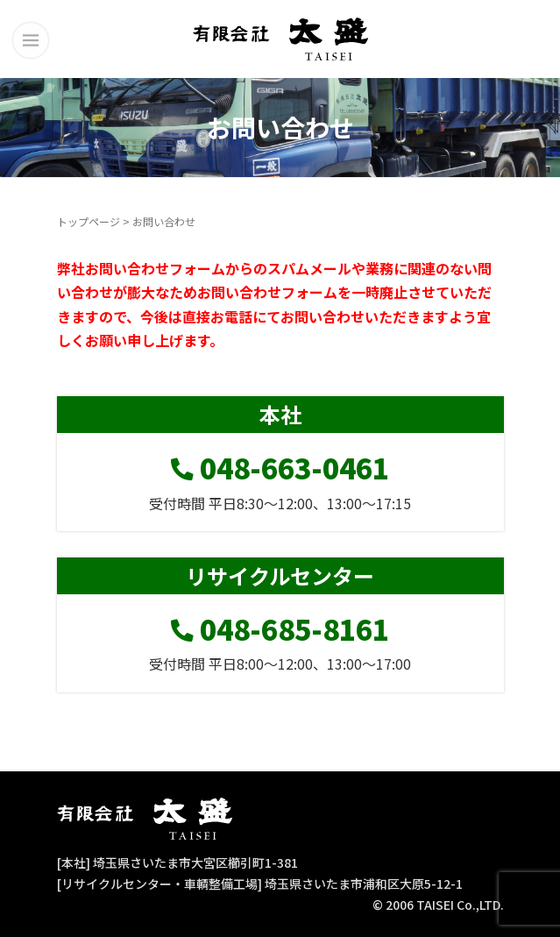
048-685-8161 (280, 628)
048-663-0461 (280, 467)
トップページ (89, 221)
